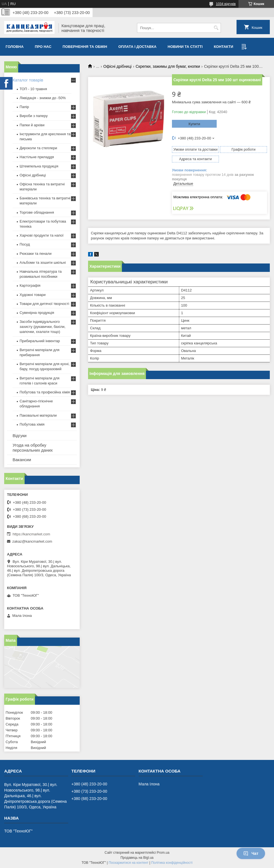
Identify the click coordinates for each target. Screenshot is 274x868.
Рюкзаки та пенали (36, 254)
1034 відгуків (226, 4)
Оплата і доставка (137, 47)
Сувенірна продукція (37, 313)
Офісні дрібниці (118, 66)
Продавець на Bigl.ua (137, 858)
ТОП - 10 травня (33, 89)
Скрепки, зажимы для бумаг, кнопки (168, 66)
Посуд (25, 244)
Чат (251, 853)
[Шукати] (216, 28)
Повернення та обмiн (85, 47)
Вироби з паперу (34, 116)
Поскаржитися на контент (128, 863)
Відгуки (20, 436)
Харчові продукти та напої (42, 235)
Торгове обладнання (37, 212)
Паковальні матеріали (38, 415)
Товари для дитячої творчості (44, 304)
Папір (24, 107)
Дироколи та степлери (38, 148)
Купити (194, 124)
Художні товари (33, 295)
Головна (15, 47)
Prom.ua (163, 853)
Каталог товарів (28, 80)
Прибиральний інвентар (40, 341)
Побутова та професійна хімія (45, 392)
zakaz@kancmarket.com (32, 541)
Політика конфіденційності (172, 863)
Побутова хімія (32, 424)
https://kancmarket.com (31, 534)
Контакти (224, 47)
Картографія (30, 285)
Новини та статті (185, 47)
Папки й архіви (32, 125)
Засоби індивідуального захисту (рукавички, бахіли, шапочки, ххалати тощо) (42, 327)
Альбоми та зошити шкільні (43, 262)
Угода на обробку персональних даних (33, 448)
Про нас (43, 47)
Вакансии (22, 460)
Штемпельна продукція (39, 166)
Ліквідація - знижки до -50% (43, 98)
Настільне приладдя (37, 157)
